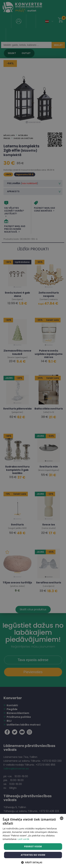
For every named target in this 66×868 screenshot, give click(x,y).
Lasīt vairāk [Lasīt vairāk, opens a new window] (23, 839)
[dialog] (33, 434)
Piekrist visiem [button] (33, 846)
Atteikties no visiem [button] (33, 855)
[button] (33, 862)
